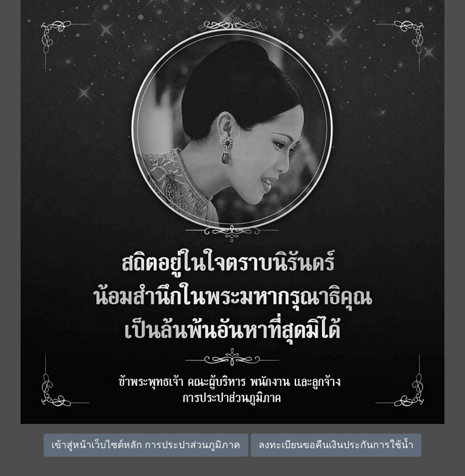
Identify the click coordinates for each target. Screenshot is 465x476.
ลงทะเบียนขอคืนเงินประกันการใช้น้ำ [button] (336, 445)
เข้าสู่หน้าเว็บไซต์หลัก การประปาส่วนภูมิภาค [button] (146, 445)
